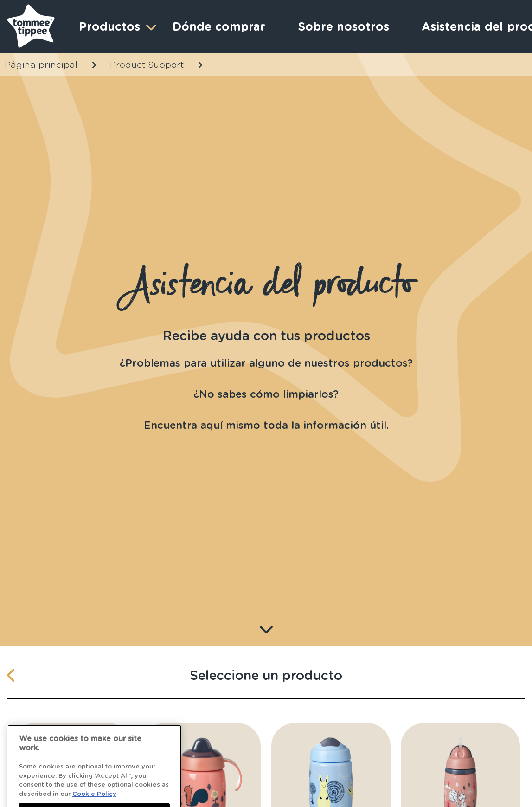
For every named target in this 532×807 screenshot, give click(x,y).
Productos (116, 27)
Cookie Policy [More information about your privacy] (94, 801)
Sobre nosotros (343, 26)
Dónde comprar (219, 26)
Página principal (41, 65)
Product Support (147, 65)
